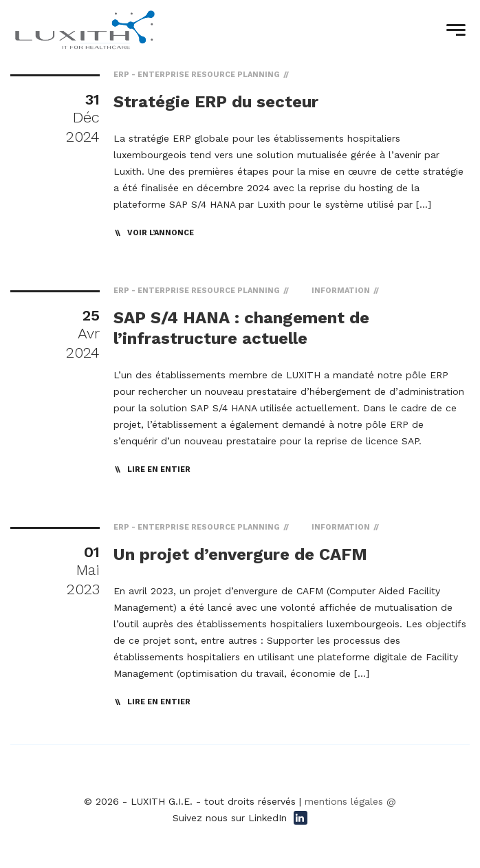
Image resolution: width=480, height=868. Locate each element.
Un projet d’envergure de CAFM (240, 554)
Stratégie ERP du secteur (216, 102)
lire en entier (159, 469)
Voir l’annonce (161, 233)
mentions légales (344, 801)
